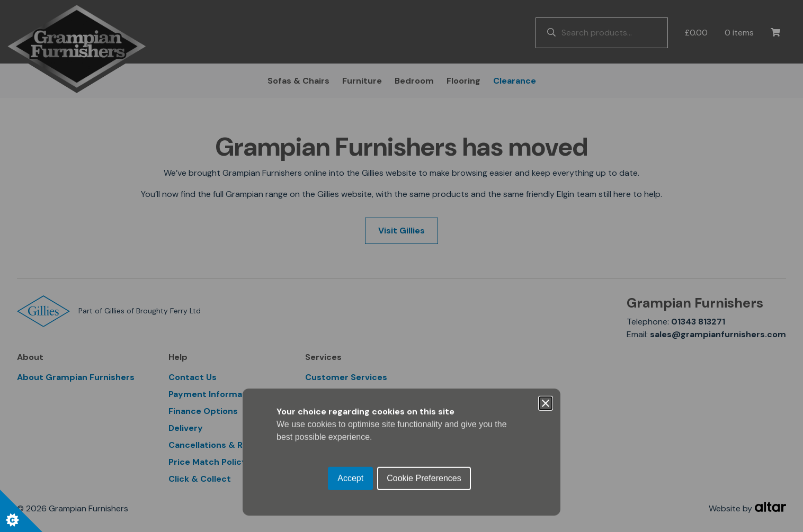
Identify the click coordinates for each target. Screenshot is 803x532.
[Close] (546, 218)
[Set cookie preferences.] (21, 511)
